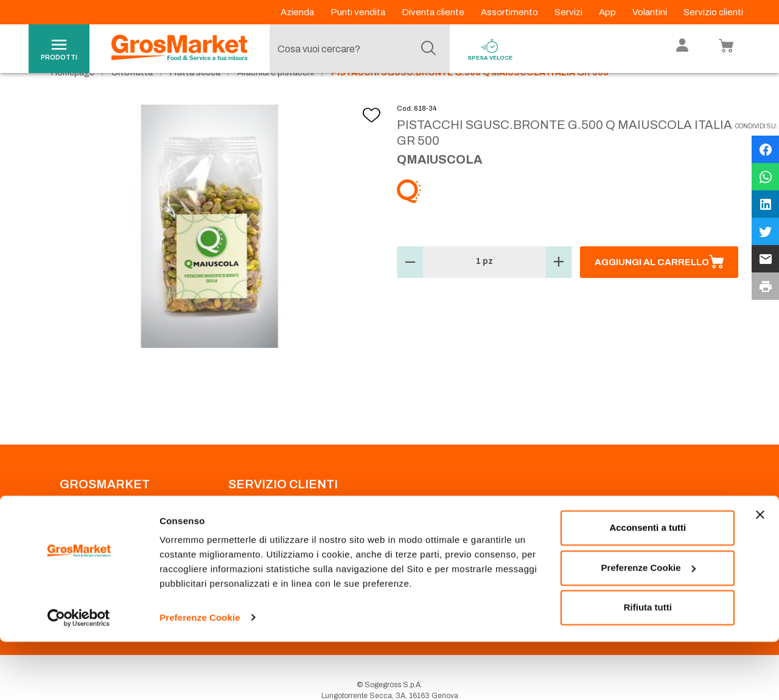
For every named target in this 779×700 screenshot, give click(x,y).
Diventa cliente (434, 12)
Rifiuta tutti (648, 666)
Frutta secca (195, 98)
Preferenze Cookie (200, 676)
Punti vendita (359, 12)
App (608, 12)
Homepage (73, 98)
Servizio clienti (713, 12)
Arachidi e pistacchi (276, 98)
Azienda (298, 12)
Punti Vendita (250, 525)
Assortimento (510, 12)
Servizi (569, 12)
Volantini (651, 12)
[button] (410, 287)
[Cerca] (428, 49)
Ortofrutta (132, 98)
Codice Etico (81, 540)
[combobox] (357, 49)
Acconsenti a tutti (648, 587)
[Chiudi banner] (760, 574)
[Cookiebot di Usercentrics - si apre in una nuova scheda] (79, 676)
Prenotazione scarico (264, 540)
